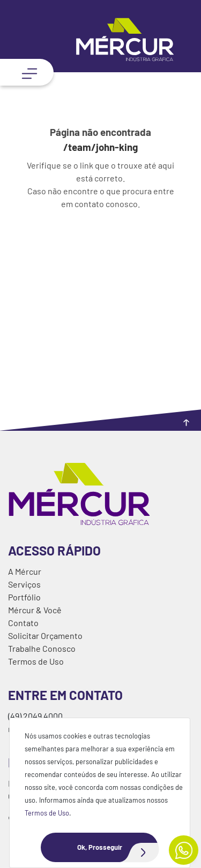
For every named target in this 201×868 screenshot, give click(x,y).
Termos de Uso (47, 813)
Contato (23, 623)
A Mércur (25, 571)
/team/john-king (100, 147)
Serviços (24, 584)
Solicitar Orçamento (45, 635)
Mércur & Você (35, 610)
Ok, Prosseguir (118, 847)
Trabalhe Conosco (42, 648)
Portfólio (24, 597)
